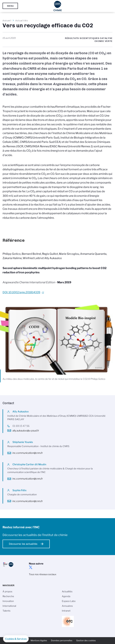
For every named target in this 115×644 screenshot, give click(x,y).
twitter (31, 567)
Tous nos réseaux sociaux (43, 574)
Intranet (66, 611)
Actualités (22, 20)
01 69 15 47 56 (21, 426)
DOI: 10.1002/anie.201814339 (21, 292)
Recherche (8, 596)
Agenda (66, 596)
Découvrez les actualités (23, 544)
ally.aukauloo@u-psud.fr (26, 431)
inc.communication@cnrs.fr (28, 453)
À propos (7, 591)
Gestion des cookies (86, 640)
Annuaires (67, 606)
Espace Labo (69, 601)
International (9, 606)
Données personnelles (62, 640)
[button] (16, 639)
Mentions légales (39, 640)
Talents (6, 611)
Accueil (7, 20)
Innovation (8, 601)
